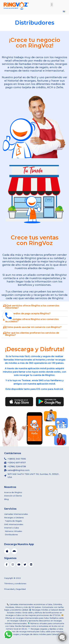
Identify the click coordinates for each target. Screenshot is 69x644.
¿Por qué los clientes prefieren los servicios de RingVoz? (32, 334)
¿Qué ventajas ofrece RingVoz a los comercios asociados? (32, 320)
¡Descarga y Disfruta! (35, 349)
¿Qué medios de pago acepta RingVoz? (28, 314)
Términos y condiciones (15, 583)
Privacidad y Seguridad (15, 589)
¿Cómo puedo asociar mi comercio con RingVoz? (33, 327)
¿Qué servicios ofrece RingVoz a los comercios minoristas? (32, 307)
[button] (52, 5)
